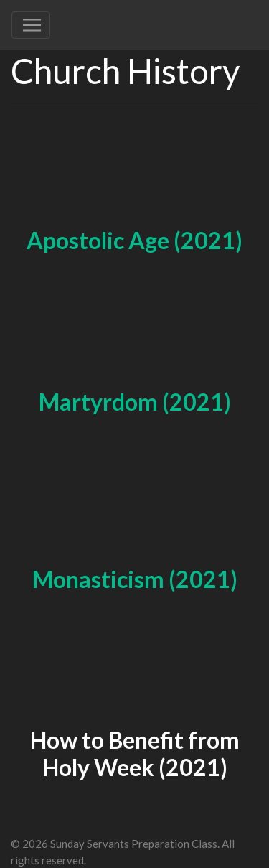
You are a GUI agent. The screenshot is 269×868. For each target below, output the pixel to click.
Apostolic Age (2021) (134, 240)
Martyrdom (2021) (135, 402)
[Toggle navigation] (31, 25)
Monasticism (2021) (135, 579)
